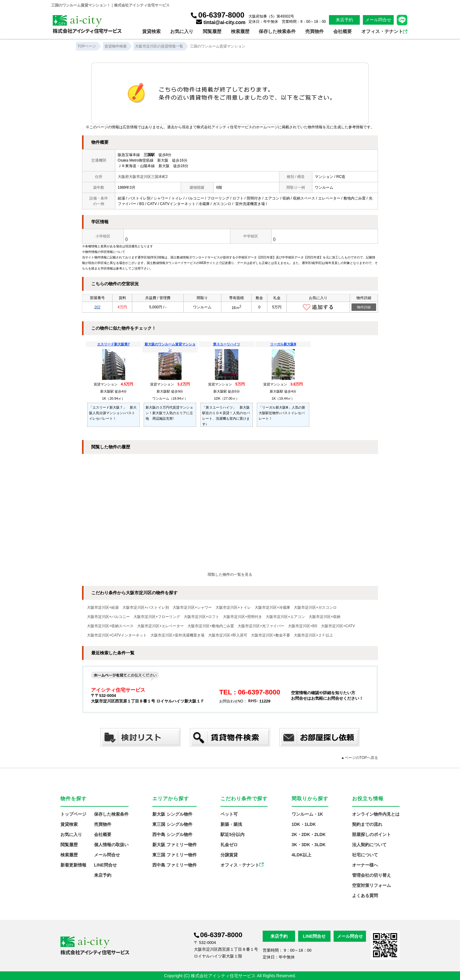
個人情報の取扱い (111, 845)
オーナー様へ (365, 865)
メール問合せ (378, 20)
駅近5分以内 (232, 834)
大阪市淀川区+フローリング (157, 617)
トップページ (73, 814)
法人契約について (369, 845)
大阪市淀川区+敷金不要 (271, 635)
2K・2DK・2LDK (309, 834)
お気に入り (182, 31)
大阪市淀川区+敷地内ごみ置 (211, 626)
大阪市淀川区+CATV (338, 626)
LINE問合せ (105, 865)
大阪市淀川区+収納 (324, 617)
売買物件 (314, 31)
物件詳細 (364, 307)
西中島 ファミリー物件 (175, 865)
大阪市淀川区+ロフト (201, 617)
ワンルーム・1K (307, 814)
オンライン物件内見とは (376, 814)
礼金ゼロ (229, 845)
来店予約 (344, 20)
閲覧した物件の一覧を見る (230, 574)
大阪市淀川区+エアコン (285, 617)
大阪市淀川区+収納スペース (110, 626)
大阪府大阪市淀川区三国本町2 (143, 177)
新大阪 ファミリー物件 (175, 845)
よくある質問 (365, 896)
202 (97, 307)
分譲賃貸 (229, 855)
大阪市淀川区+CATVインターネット (117, 635)
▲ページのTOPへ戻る (359, 758)
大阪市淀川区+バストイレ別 (146, 607)
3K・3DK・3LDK (309, 845)
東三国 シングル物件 (172, 824)
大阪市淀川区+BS (303, 626)
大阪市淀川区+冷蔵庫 (272, 607)
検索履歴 (240, 31)
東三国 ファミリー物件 (175, 855)
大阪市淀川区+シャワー (192, 607)
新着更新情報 (73, 865)
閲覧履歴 (212, 31)
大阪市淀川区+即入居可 (228, 635)
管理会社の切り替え (372, 875)
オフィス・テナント (384, 31)
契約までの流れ (367, 824)
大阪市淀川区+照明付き (242, 617)
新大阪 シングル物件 (172, 814)
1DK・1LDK (304, 824)
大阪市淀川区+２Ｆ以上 (313, 635)
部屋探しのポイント (372, 834)
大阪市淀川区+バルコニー (108, 617)
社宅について (365, 855)
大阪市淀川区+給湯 (103, 607)
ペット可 (229, 814)
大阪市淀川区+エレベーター (160, 626)
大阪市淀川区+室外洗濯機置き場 (177, 635)
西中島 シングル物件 (172, 834)
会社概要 (343, 31)
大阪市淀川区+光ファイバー (261, 626)
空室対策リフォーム (372, 885)
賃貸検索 (151, 31)
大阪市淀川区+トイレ (233, 607)
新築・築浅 (231, 824)
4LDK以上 (302, 855)
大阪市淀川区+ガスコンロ (315, 607)
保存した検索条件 (277, 31)
